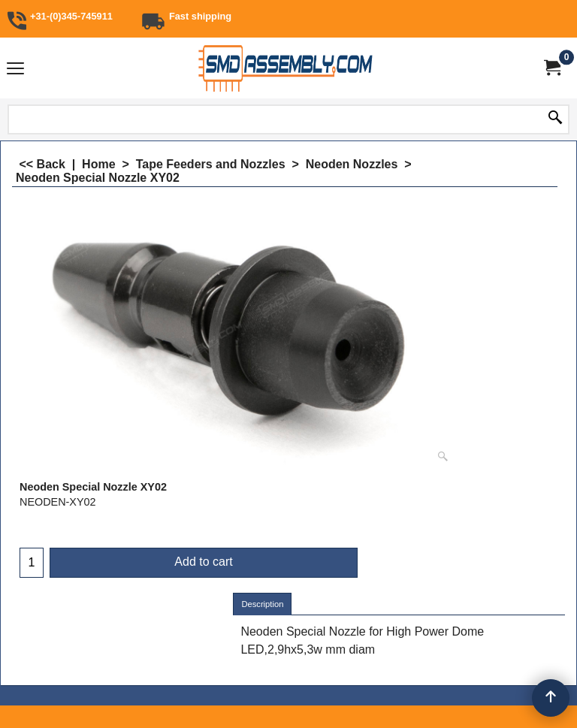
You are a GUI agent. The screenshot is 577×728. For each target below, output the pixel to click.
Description (262, 604)
